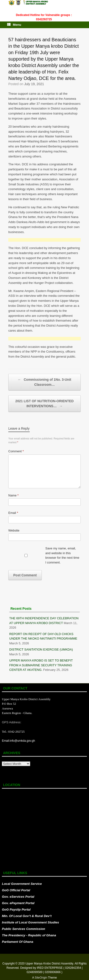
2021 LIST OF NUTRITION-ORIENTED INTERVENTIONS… (45, 404)
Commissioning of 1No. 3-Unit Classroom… (44, 382)
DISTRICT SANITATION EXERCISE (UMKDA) (41, 649)
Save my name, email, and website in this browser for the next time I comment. (62, 555)
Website (14, 530)
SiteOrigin (41, 978)
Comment (16, 451)
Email (13, 513)
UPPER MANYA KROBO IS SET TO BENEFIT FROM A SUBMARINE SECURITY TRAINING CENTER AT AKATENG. (41, 665)
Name (13, 495)
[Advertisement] (44, 240)
